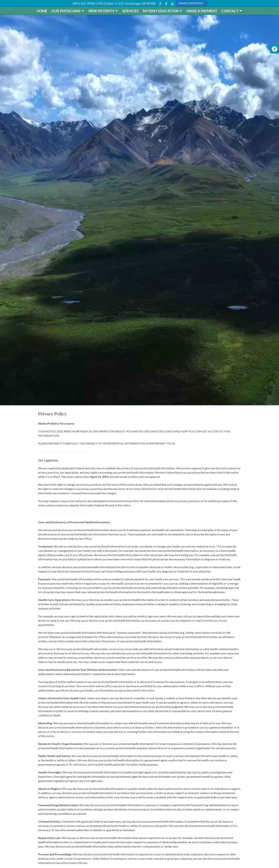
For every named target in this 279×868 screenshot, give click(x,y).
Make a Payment (202, 11)
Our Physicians (66, 11)
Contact (230, 11)
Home (42, 11)
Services (130, 11)
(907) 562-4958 (83, 3)
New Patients (101, 11)
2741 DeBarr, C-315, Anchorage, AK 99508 (126, 3)
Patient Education (161, 11)
